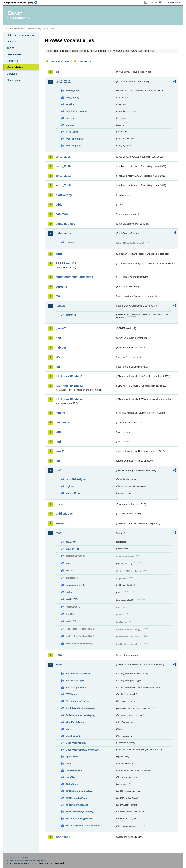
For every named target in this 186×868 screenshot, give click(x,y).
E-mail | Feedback (17, 857)
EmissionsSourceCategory (80, 715)
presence (71, 118)
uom (59, 655)
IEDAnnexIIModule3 (69, 386)
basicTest (71, 542)
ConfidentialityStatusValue (80, 708)
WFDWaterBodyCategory (79, 812)
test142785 (71, 599)
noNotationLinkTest (76, 585)
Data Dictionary (34, 28)
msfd (59, 470)
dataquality (63, 233)
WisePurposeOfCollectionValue (83, 825)
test (58, 533)
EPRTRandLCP (66, 263)
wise (59, 664)
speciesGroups (74, 493)
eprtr (59, 254)
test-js (69, 592)
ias (58, 357)
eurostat (61, 287)
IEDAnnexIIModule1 (69, 376)
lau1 (58, 432)
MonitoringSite (74, 736)
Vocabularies (15, 67)
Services (12, 74)
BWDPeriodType (75, 681)
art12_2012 (63, 82)
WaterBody (72, 784)
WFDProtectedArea (76, 798)
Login (150, 2)
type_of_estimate (75, 139)
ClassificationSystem (77, 701)
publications (64, 514)
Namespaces (14, 80)
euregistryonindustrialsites (74, 277)
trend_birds (72, 132)
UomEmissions (74, 770)
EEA (22, 3)
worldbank (63, 837)
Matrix (69, 729)
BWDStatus (72, 694)
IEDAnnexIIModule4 (69, 399)
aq (57, 72)
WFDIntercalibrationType (79, 791)
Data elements (15, 54)
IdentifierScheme (75, 722)
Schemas (12, 61)
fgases (60, 306)
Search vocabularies (60, 61)
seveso (60, 523)
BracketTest (72, 549)
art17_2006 (63, 166)
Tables (11, 48)
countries (71, 315)
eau (68, 563)
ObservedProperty (76, 743)
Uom (68, 764)
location (70, 104)
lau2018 (61, 451)
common (62, 214)
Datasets (12, 42)
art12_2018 (63, 157)
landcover (62, 422)
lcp (58, 461)
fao (58, 296)
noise (59, 504)
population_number (76, 111)
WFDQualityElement (77, 805)
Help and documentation (21, 35)
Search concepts (86, 61)
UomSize (70, 777)
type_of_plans (73, 146)
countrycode (73, 91)
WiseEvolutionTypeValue (79, 819)
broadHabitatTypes (76, 479)
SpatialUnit (72, 757)
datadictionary (65, 224)
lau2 (58, 442)
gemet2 (61, 328)
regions (70, 486)
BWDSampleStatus (76, 687)
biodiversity (64, 195)
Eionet (21, 28)
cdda (59, 205)
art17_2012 (63, 176)
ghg (58, 338)
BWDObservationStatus (79, 674)
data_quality (72, 97)
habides (61, 348)
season (70, 125)
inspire (60, 413)
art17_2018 (63, 185)
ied (58, 367)
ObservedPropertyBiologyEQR (82, 750)
